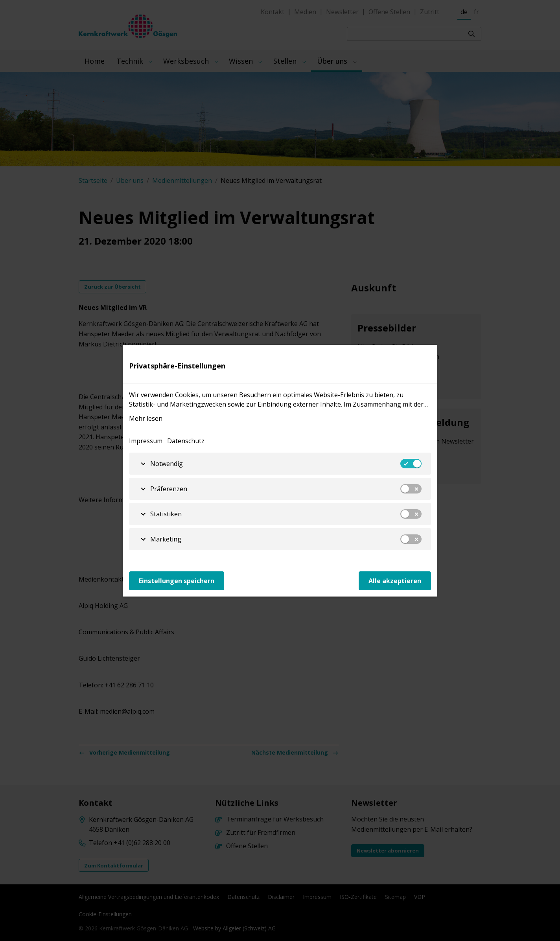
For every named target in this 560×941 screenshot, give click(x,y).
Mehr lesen (146, 418)
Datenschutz (186, 441)
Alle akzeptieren (395, 581)
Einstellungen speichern (177, 581)
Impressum (146, 441)
